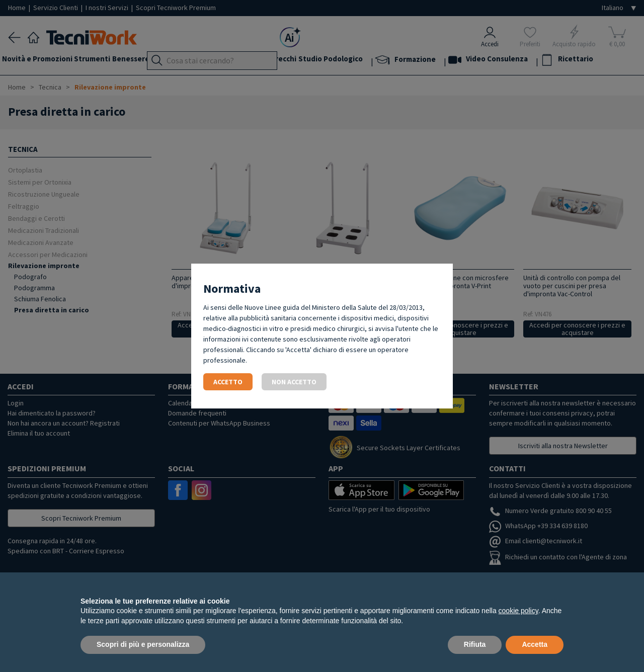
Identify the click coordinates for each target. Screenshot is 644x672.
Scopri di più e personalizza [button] (143, 644)
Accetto (228, 382)
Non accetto (294, 382)
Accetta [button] (535, 644)
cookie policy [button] (518, 611)
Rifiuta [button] (475, 644)
